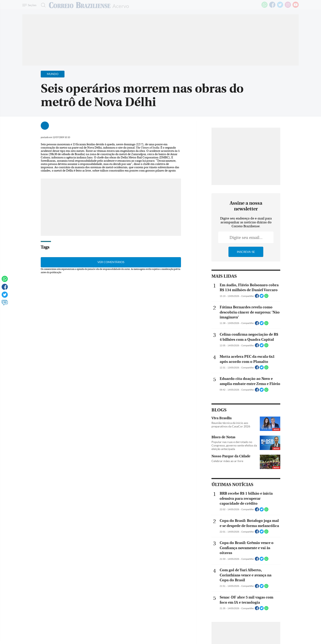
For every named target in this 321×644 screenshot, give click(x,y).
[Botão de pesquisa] (42, 5)
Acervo (121, 6)
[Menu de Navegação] (30, 5)
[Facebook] (272, 7)
